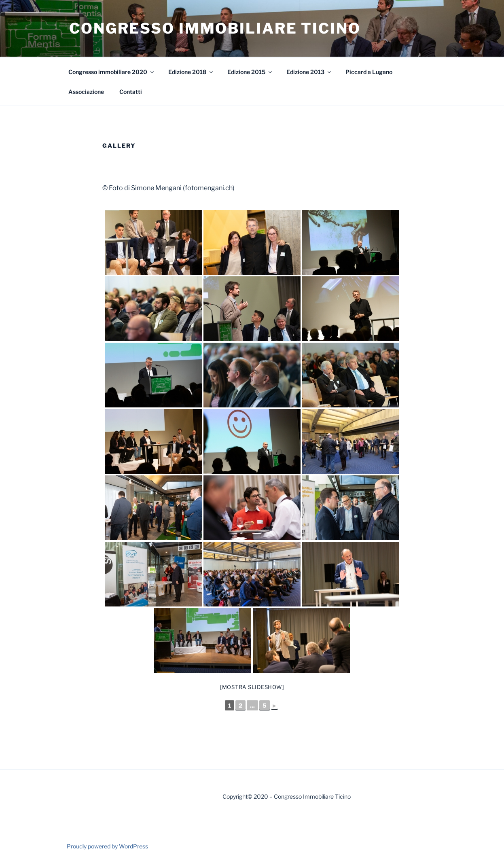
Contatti (131, 92)
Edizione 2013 (309, 72)
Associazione (86, 92)
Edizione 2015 (250, 72)
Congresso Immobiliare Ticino (215, 28)
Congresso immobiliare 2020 (112, 72)
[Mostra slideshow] (252, 687)
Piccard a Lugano (369, 72)
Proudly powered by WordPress (107, 846)
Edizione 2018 (191, 72)
